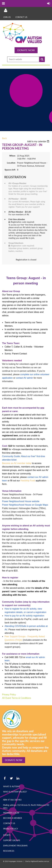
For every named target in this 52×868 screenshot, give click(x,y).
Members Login (11, 813)
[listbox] (39, 141)
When (12, 156)
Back (4, 138)
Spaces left (10, 170)
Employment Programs (15, 846)
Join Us (7, 17)
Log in (6, 10)
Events (7, 835)
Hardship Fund (28, 481)
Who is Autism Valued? (15, 792)
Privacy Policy (11, 829)
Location (11, 163)
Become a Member (13, 818)
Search (42, 59)
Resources (9, 851)
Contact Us (21, 17)
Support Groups (12, 840)
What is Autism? (12, 786)
